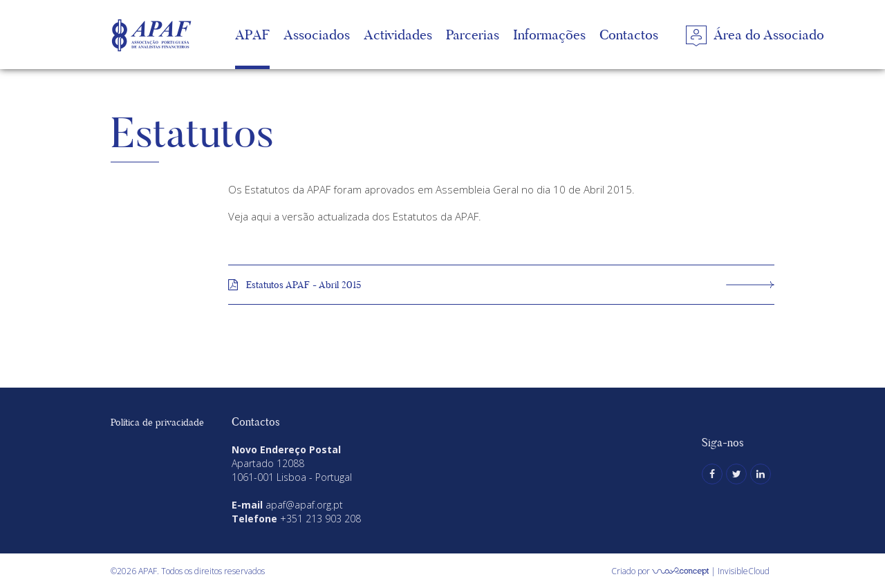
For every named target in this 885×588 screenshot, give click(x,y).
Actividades (398, 35)
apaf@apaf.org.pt (304, 505)
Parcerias (473, 35)
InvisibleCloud (744, 571)
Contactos (629, 35)
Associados (317, 35)
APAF (252, 35)
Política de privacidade (157, 422)
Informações (549, 35)
